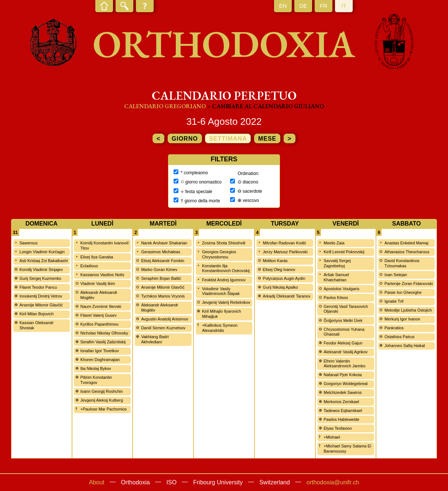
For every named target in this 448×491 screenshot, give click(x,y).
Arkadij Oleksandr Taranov (287, 296)
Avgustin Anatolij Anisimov (165, 319)
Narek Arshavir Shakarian (164, 243)
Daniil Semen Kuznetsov (163, 328)
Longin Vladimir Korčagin (42, 252)
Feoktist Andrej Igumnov (224, 280)
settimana (228, 139)
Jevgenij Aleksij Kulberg (102, 400)
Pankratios (394, 328)
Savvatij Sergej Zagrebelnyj (337, 263)
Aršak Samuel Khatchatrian (336, 277)
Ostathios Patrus (399, 337)
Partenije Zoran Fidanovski (409, 284)
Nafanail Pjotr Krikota (343, 375)
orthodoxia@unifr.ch (333, 482)
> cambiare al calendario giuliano (266, 106)
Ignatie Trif (394, 301)
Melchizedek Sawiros (343, 392)
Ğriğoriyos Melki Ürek (343, 320)
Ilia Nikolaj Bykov (95, 368)
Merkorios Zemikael (341, 402)
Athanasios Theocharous (407, 252)
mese (267, 139)
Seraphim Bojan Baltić (161, 278)
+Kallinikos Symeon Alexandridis (220, 328)
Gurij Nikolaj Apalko (281, 287)
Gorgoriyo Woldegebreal (346, 384)
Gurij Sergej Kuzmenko (40, 278)
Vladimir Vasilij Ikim (98, 284)
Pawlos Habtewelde (341, 419)
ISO (172, 482)
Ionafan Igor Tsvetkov (99, 351)
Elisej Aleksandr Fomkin (163, 261)
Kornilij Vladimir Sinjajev (41, 269)
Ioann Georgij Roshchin (101, 391)
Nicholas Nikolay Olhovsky (104, 333)
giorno (185, 139)
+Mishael (332, 437)
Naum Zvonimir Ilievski (101, 306)
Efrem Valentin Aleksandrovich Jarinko (344, 364)
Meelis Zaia (334, 243)
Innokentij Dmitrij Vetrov (41, 296)
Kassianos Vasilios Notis (102, 275)
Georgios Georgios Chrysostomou (219, 254)
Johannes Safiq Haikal (405, 346)
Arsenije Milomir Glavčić (41, 305)
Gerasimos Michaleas (161, 252)
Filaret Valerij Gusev (98, 315)
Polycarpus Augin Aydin (284, 278)
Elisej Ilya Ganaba (97, 257)
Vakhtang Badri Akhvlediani (155, 339)
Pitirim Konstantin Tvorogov (96, 380)
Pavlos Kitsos (336, 298)
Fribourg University (218, 482)
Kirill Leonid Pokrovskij (344, 252)
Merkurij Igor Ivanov (402, 319)
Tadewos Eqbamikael (343, 411)
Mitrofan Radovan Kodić (285, 243)
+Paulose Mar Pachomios (103, 409)
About (97, 482)
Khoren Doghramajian (100, 360)
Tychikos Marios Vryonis (163, 296)
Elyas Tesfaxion (338, 428)
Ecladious (89, 266)
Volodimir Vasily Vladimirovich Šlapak (221, 291)
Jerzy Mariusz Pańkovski (285, 252)
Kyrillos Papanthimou (99, 324)
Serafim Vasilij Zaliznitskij (103, 342)
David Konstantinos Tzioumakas (402, 263)
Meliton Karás (275, 261)
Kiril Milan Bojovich (37, 314)
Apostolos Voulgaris (341, 289)
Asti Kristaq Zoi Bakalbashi (44, 261)
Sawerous (29, 243)
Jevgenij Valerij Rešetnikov (226, 302)
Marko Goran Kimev (159, 269)
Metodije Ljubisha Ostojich (408, 310)
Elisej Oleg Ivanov (279, 269)
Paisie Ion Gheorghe (403, 292)
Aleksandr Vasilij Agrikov (346, 352)
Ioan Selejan (396, 275)
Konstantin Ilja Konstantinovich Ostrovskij (226, 268)
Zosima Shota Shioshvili (224, 243)
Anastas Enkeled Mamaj (406, 243)
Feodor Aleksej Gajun (343, 343)
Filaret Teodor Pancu (38, 287)
